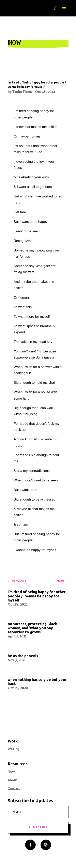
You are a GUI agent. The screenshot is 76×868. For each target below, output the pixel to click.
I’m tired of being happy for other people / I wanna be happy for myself (37, 596)
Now (11, 771)
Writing (13, 749)
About (12, 780)
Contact (14, 788)
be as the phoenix (23, 656)
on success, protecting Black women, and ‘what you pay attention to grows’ (32, 628)
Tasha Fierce (22, 92)
